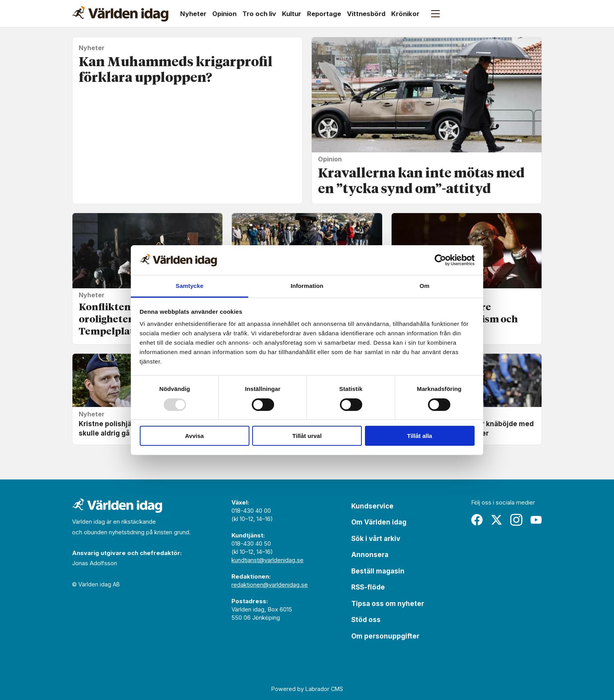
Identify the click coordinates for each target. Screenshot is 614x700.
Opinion (224, 14)
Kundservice (372, 506)
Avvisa (195, 436)
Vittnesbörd (366, 14)
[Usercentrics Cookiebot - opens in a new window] (440, 260)
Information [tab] (307, 286)
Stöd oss (366, 620)
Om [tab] (424, 286)
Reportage (324, 14)
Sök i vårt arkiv (376, 539)
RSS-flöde (368, 587)
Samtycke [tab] (190, 286)
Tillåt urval (307, 436)
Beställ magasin (378, 571)
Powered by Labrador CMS (307, 689)
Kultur (292, 14)
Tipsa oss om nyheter (388, 604)
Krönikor (405, 14)
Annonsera (370, 555)
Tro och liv (259, 14)
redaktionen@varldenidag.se (270, 585)
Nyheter (193, 14)
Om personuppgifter (385, 636)
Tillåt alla (420, 436)
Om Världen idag (379, 522)
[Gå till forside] (120, 14)
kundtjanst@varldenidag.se (267, 560)
